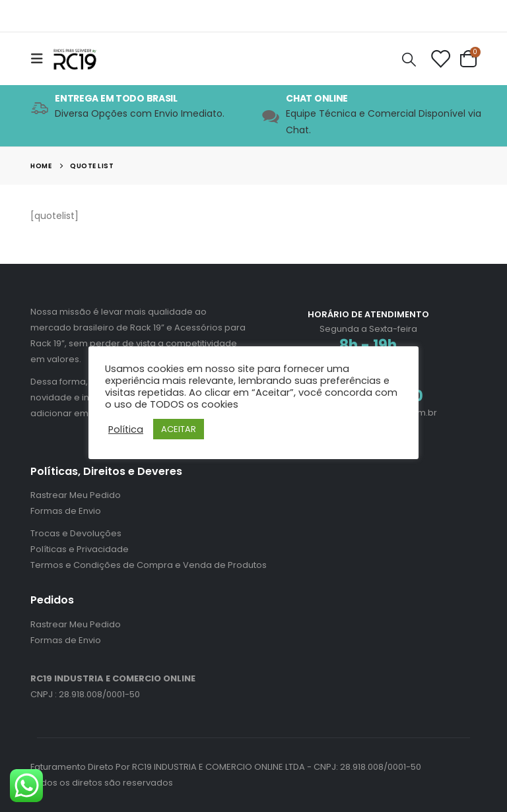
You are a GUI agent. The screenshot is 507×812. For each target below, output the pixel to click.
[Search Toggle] (409, 59)
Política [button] (126, 429)
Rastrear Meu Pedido (76, 495)
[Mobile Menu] (41, 59)
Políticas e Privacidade (80, 549)
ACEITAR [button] (179, 429)
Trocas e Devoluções (76, 533)
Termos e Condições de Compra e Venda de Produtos (149, 565)
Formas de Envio (66, 511)
